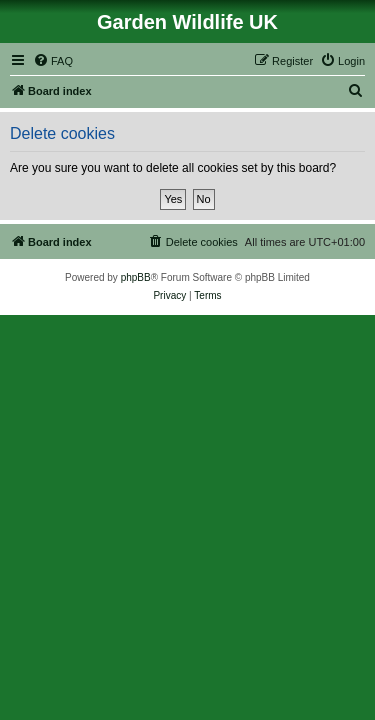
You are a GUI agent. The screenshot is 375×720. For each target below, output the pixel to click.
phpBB (136, 277)
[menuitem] (53, 61)
